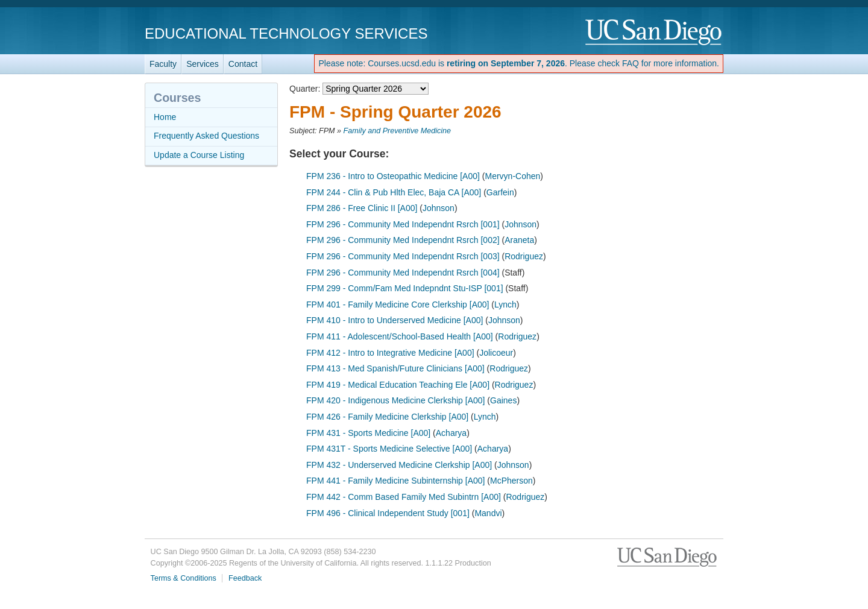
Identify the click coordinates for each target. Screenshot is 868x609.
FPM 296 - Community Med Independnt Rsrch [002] (403, 240)
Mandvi (488, 513)
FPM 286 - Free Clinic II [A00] (362, 208)
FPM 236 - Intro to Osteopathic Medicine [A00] (393, 176)
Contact (243, 64)
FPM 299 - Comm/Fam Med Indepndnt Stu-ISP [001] (405, 288)
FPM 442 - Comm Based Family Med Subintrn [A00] (404, 497)
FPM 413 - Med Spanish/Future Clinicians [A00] (395, 368)
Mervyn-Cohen (512, 176)
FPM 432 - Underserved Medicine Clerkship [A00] (399, 465)
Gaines (503, 400)
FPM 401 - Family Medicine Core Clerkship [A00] (398, 304)
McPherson (511, 481)
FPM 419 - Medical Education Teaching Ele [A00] (398, 385)
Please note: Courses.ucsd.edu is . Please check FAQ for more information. (519, 63)
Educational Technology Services (286, 33)
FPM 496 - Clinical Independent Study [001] (388, 513)
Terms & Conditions (184, 578)
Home (165, 117)
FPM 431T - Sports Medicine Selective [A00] (389, 449)
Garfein (500, 192)
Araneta (519, 240)
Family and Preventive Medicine (398, 131)
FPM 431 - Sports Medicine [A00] (368, 433)
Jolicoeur (496, 353)
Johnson (439, 208)
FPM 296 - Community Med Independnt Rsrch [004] (403, 273)
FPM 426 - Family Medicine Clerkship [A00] (387, 417)
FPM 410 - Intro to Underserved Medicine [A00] (395, 320)
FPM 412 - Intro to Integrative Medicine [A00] (390, 353)
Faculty (163, 64)
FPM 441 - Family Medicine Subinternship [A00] (395, 481)
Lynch (505, 304)
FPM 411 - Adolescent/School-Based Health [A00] (400, 336)
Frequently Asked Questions (206, 136)
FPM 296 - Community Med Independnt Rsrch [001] (403, 224)
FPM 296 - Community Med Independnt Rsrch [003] (403, 256)
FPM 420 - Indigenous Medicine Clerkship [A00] (395, 400)
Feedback (245, 578)
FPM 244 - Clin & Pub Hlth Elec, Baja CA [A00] (394, 192)
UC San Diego (654, 33)
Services (203, 64)
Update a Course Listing (199, 155)
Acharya (451, 433)
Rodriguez (524, 256)
